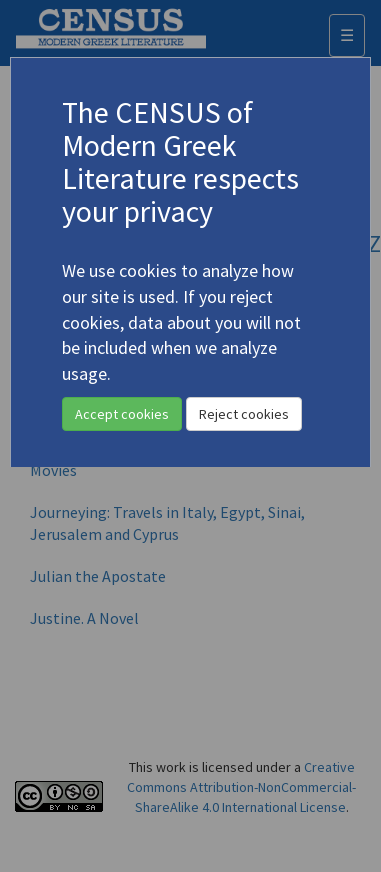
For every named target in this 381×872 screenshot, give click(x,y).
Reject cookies (244, 414)
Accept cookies (122, 414)
